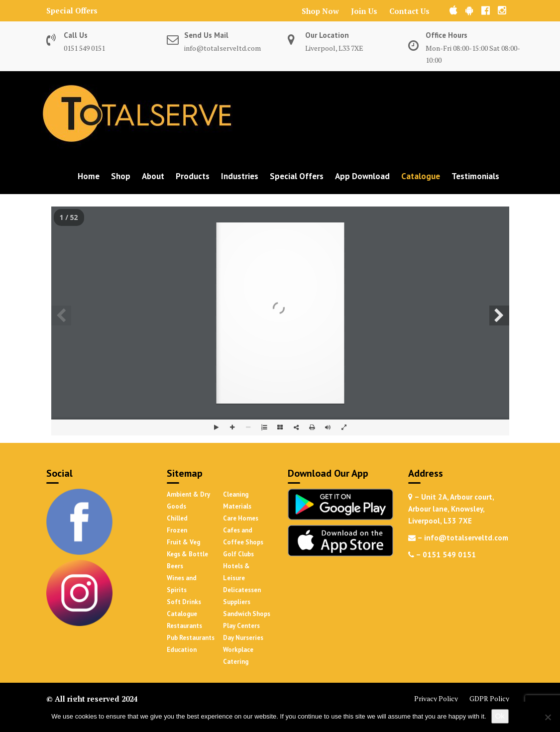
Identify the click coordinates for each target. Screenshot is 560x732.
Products (193, 176)
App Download (362, 176)
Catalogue (421, 176)
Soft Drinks (184, 602)
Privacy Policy (436, 698)
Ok (500, 716)
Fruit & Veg (183, 542)
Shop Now (320, 11)
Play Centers (241, 626)
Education (182, 650)
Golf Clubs (238, 554)
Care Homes (241, 518)
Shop (121, 176)
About (153, 176)
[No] (548, 717)
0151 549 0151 (84, 48)
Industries (240, 176)
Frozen (177, 530)
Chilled (177, 518)
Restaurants (184, 626)
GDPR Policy (489, 698)
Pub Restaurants (191, 638)
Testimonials (475, 176)
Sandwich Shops (247, 614)
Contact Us (409, 11)
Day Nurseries (243, 638)
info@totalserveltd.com (223, 48)
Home (89, 176)
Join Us (364, 11)
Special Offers (72, 10)
